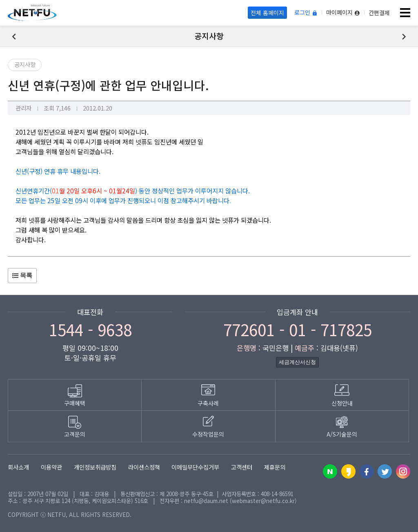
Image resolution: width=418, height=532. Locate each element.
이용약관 (51, 467)
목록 (22, 275)
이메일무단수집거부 (195, 467)
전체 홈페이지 (267, 13)
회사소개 (18, 467)
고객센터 (242, 467)
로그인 (306, 13)
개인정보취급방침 (95, 467)
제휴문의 (275, 467)
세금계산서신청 (297, 362)
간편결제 (379, 13)
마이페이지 (343, 13)
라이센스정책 (144, 467)
